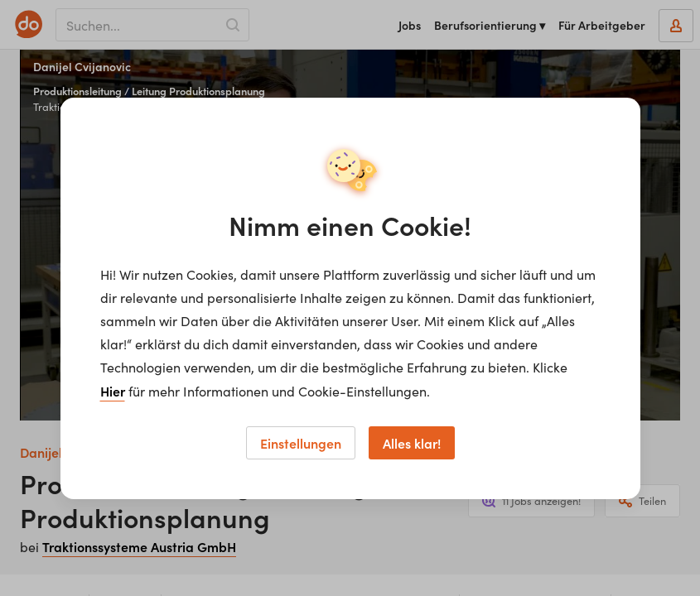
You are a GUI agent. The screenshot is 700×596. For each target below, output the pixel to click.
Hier (113, 391)
